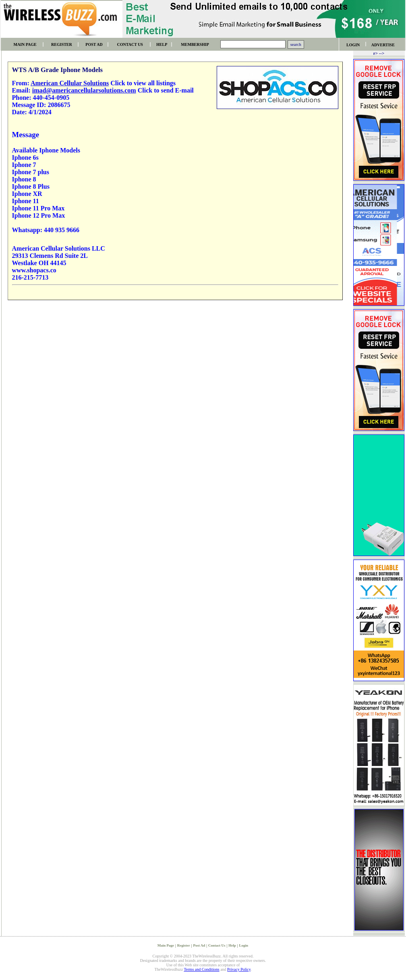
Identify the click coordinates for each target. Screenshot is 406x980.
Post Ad (199, 945)
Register (184, 945)
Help (232, 945)
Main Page (166, 945)
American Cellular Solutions (70, 83)
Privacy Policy (239, 969)
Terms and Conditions (201, 969)
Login (244, 945)
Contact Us (217, 945)
